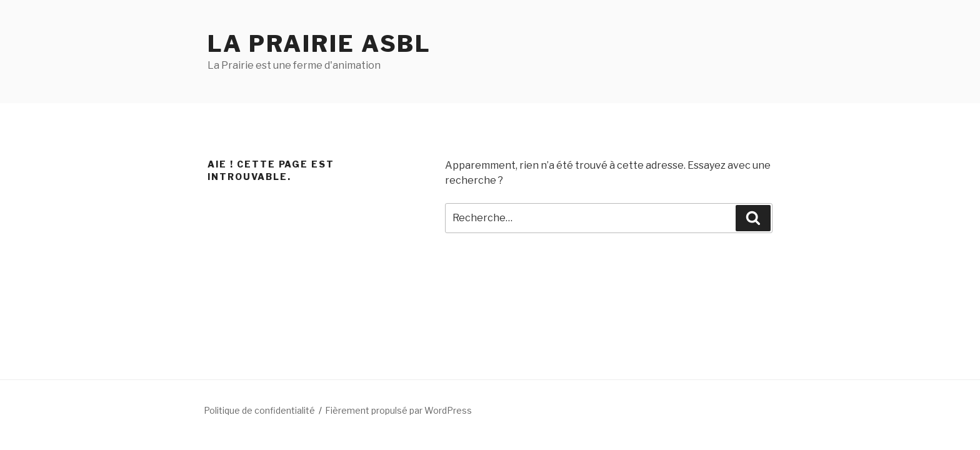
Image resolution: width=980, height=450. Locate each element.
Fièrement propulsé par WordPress (398, 410)
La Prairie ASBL (319, 44)
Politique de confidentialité (259, 410)
